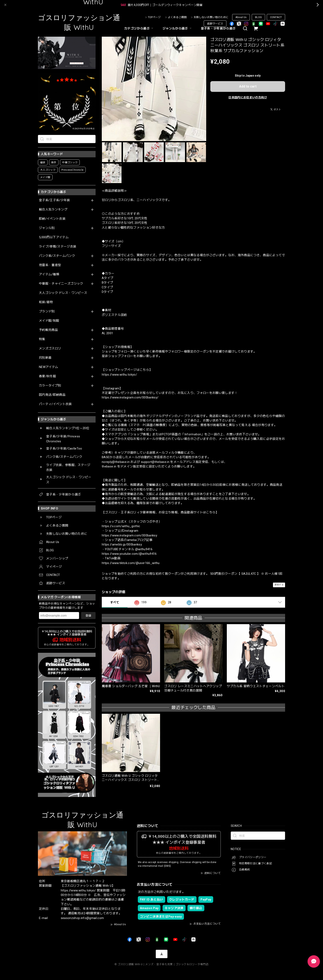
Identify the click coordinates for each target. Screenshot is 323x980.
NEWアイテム (49, 367)
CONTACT (276, 17)
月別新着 (45, 358)
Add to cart (248, 86)
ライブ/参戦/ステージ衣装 (58, 247)
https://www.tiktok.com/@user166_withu (131, 563)
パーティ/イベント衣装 (55, 404)
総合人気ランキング (53, 210)
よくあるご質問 (177, 17)
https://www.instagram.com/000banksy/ (130, 397)
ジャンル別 (47, 228)
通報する (279, 585)
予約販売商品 (48, 330)
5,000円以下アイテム (54, 237)
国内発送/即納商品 (52, 395)
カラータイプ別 (50, 386)
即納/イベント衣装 (52, 219)
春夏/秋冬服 (47, 376)
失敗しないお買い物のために (211, 17)
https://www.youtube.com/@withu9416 (129, 554)
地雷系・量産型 (50, 265)
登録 (88, 616)
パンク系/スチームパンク (57, 256)
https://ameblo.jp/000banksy (122, 544)
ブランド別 (47, 311)
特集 (42, 339)
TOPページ (154, 17)
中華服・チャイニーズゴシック (61, 284)
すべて (115, 602)
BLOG (258, 17)
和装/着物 (46, 302)
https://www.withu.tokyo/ (119, 375)
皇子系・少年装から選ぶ (218, 28)
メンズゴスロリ (50, 349)
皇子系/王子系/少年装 (54, 200)
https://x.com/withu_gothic (121, 526)
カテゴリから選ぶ (139, 28)
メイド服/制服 (49, 321)
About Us (241, 17)
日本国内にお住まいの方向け (248, 97)
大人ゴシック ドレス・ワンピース (63, 293)
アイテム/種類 (49, 274)
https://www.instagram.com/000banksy (129, 535)
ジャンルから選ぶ (178, 28)
